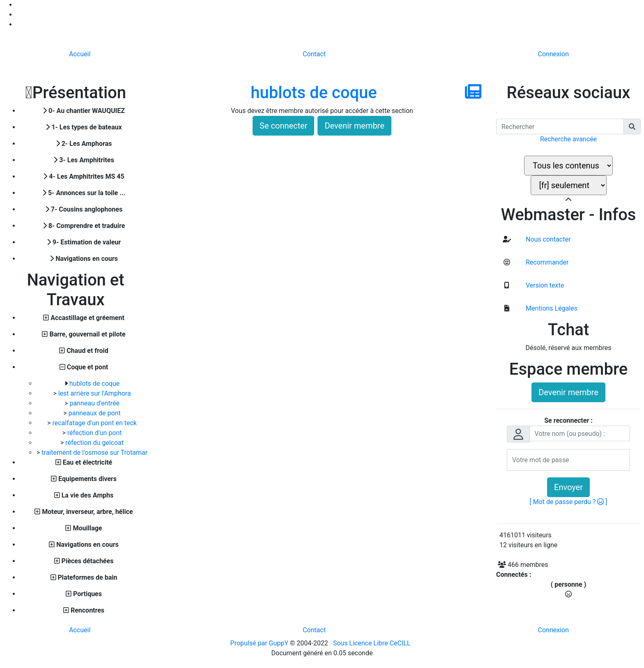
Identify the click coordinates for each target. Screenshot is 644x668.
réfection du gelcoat (94, 443)
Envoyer (568, 487)
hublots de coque (94, 384)
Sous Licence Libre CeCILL (373, 643)
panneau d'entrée (94, 403)
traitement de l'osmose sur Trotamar (94, 453)
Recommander (546, 262)
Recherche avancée (568, 139)
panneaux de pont (95, 413)
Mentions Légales (551, 308)
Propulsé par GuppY (260, 643)
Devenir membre (354, 126)
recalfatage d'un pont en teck (94, 423)
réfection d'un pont (95, 433)
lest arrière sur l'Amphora (95, 393)
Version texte (544, 285)
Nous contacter (547, 239)
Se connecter (283, 126)
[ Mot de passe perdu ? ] (569, 502)
